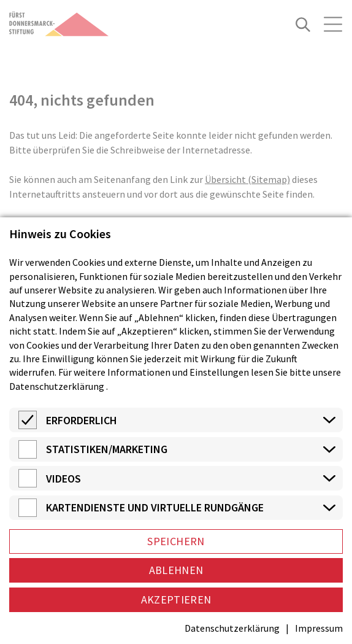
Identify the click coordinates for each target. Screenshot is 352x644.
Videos (63, 479)
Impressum (319, 628)
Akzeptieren (176, 599)
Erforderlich (82, 420)
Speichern (176, 541)
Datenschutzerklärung (57, 386)
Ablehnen (176, 570)
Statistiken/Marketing (107, 449)
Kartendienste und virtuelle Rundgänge (155, 507)
